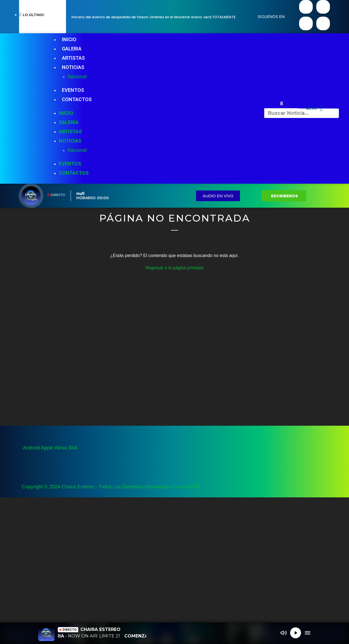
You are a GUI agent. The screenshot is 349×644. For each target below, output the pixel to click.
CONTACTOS (77, 99)
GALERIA (72, 49)
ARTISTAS (73, 58)
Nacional (77, 77)
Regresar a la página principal (175, 268)
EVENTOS (73, 90)
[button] (282, 104)
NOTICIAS (73, 67)
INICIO (69, 39)
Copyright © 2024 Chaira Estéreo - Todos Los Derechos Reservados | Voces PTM (111, 487)
